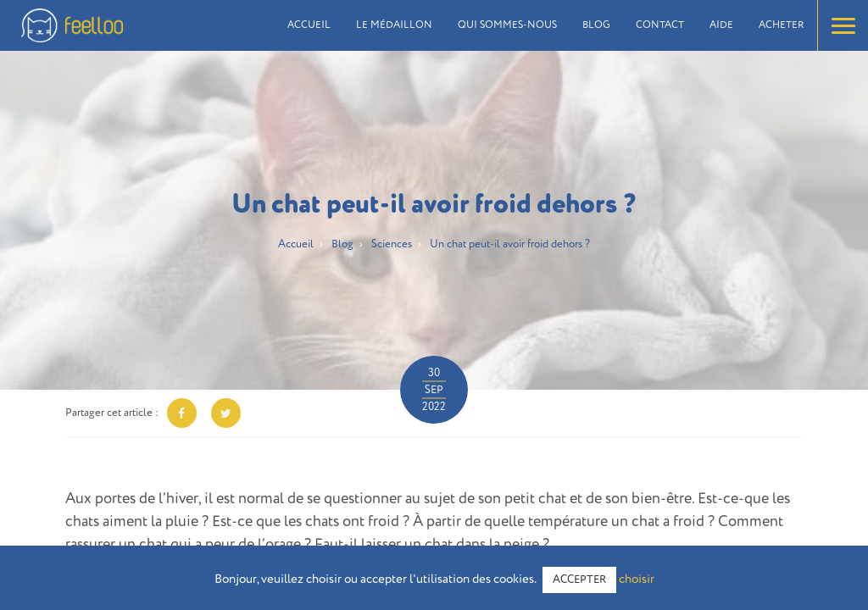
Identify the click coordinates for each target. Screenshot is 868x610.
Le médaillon (394, 25)
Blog (596, 25)
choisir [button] (637, 579)
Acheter (782, 25)
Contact (660, 25)
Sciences (392, 244)
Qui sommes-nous (507, 25)
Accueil (309, 25)
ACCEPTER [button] (579, 580)
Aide (721, 25)
